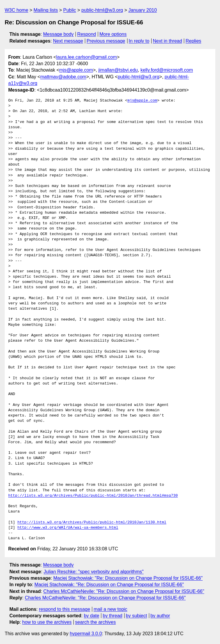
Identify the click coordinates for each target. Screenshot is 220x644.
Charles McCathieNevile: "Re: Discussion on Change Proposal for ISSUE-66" (124, 591)
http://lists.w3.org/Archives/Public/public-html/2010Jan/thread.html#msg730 (93, 496)
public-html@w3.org (102, 10)
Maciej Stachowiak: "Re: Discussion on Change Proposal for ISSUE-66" (128, 578)
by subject (136, 616)
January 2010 (143, 10)
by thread (113, 616)
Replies (193, 41)
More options (113, 34)
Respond (87, 34)
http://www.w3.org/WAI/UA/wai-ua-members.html (68, 528)
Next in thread (167, 41)
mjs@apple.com (76, 70)
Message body (58, 34)
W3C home (16, 10)
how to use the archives (47, 622)
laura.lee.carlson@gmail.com (87, 57)
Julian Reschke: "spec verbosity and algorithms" (94, 572)
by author (160, 616)
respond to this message (64, 609)
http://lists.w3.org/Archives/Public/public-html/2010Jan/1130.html (92, 522)
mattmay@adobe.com (63, 77)
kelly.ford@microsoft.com (167, 70)
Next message (68, 41)
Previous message (106, 41)
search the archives (96, 622)
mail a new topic (111, 609)
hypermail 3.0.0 (86, 634)
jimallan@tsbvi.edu (118, 70)
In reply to (139, 41)
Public (70, 10)
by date (91, 616)
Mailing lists (46, 10)
